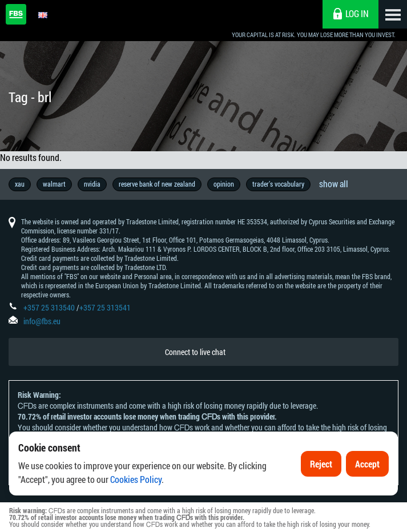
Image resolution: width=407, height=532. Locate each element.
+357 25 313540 (49, 307)
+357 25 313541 (105, 307)
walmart (54, 184)
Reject (321, 465)
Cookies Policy (136, 481)
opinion (224, 184)
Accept (367, 465)
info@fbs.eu (42, 321)
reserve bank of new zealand (157, 184)
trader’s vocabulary (278, 184)
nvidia (92, 184)
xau (20, 184)
